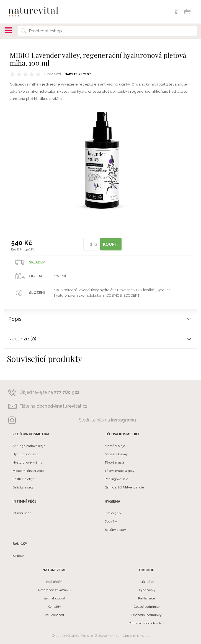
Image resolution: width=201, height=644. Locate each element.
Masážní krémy (116, 454)
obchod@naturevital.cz (62, 406)
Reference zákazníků (54, 590)
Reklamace (147, 598)
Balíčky (18, 556)
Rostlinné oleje (24, 479)
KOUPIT (111, 244)
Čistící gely (113, 513)
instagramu (123, 420)
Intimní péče (22, 513)
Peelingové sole (116, 479)
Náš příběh (54, 582)
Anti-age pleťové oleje (29, 446)
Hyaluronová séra (25, 454)
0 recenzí (53, 74)
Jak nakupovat (54, 598)
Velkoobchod (54, 615)
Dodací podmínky (147, 607)
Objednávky (147, 590)
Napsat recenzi (78, 74)
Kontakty (54, 607)
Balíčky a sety (23, 487)
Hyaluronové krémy (27, 462)
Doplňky (111, 521)
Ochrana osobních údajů (147, 623)
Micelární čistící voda (28, 471)
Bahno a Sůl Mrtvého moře (124, 487)
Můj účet (147, 582)
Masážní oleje (115, 446)
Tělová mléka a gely (120, 471)
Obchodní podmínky (147, 615)
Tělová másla (114, 462)
